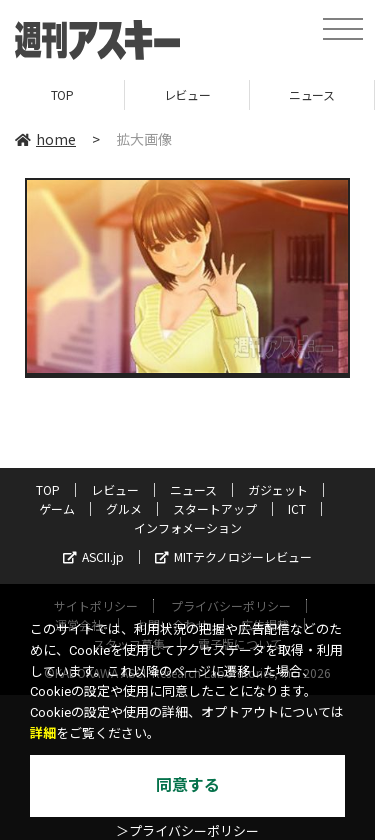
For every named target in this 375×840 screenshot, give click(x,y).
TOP (62, 94)
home (45, 139)
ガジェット (278, 489)
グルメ (124, 508)
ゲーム (57, 508)
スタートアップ (215, 508)
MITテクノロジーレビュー (233, 556)
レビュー (187, 94)
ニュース (311, 94)
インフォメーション (188, 527)
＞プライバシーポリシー (187, 831)
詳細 (43, 733)
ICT (297, 508)
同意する (188, 785)
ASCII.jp (93, 556)
